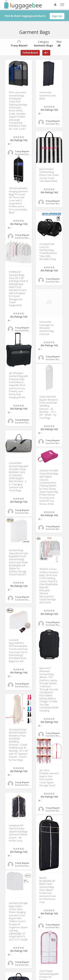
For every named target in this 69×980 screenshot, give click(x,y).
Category (43, 44)
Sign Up (57, 16)
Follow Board (30, 53)
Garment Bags (23, 154)
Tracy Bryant (22, 151)
